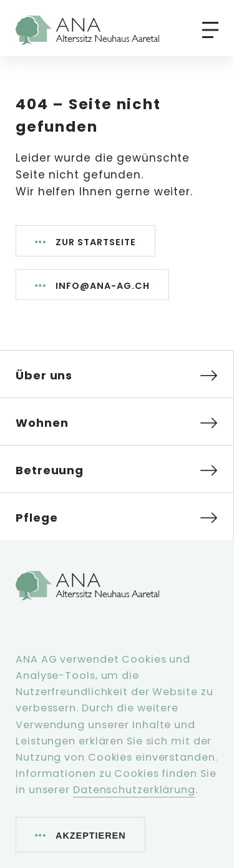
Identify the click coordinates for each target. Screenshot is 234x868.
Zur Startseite (96, 242)
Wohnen (42, 423)
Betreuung (50, 470)
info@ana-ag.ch (103, 286)
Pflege (37, 518)
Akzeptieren (91, 836)
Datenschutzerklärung (134, 790)
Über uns (44, 375)
